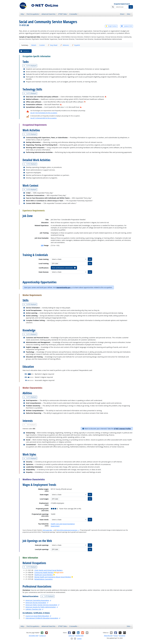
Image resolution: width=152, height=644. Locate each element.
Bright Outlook (111, 26)
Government (55, 526)
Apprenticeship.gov (64, 287)
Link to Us (71, 636)
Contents (25, 51)
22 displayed (30, 164)
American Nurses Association (36, 603)
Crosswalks (73, 14)
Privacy (116, 636)
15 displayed (30, 93)
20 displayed (30, 304)
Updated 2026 (127, 26)
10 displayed (30, 458)
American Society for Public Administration (41, 607)
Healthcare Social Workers (44, 575)
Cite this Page (79, 636)
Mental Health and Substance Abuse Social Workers (53, 577)
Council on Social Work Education (37, 616)
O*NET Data (62, 14)
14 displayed (30, 334)
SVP (42, 245)
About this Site (108, 636)
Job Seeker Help (34, 636)
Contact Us (43, 636)
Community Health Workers (44, 572)
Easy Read (53, 45)
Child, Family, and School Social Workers (48, 570)
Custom (42, 45)
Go (131, 7)
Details (34, 45)
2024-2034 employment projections (67, 530)
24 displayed (30, 189)
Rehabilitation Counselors (44, 579)
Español (76, 45)
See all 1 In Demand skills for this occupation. (44, 118)
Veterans (65, 45)
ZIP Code (55, 263)
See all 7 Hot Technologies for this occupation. (44, 113)
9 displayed (48, 596)
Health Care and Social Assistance (63, 524)
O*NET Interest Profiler (122, 429)
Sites (128, 14)
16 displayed (30, 66)
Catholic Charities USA (33, 609)
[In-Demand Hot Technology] (85, 102)
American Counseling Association (37, 600)
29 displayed (30, 134)
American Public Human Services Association (41, 605)
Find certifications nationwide (64, 268)
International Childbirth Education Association (42, 618)
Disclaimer (122, 636)
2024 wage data (47, 530)
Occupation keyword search (122, 4)
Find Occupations (33, 14)
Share (122, 14)
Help (22, 14)
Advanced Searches (48, 14)
